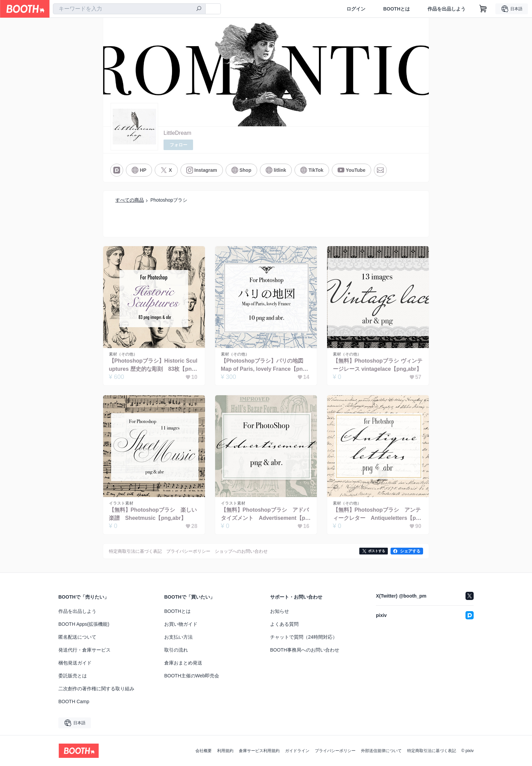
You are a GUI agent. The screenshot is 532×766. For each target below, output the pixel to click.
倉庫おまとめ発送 (183, 663)
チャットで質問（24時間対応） (304, 637)
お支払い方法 (178, 637)
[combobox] (129, 9)
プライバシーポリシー (335, 751)
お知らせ (280, 611)
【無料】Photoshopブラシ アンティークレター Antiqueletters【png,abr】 (377, 515)
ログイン (356, 9)
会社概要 (204, 751)
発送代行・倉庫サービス (84, 650)
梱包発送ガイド (75, 663)
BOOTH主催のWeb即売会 (192, 676)
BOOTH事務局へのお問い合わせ (305, 650)
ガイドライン (297, 751)
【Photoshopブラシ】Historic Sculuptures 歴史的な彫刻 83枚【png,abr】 (153, 366)
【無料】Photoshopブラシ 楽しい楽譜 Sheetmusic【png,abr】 (153, 514)
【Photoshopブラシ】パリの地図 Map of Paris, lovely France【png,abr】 (266, 366)
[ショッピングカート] (483, 9)
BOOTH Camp (74, 701)
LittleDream (177, 133)
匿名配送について (77, 637)
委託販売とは (73, 676)
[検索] (199, 9)
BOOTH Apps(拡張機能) (84, 624)
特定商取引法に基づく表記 (432, 751)
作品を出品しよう (446, 9)
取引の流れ (176, 650)
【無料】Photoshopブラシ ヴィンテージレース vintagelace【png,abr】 (378, 365)
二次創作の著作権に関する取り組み (96, 689)
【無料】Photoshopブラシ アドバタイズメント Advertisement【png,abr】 (265, 515)
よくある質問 (284, 624)
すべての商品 (130, 200)
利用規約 (225, 751)
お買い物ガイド (181, 624)
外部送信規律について (381, 751)
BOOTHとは (396, 9)
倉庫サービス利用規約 (259, 751)
